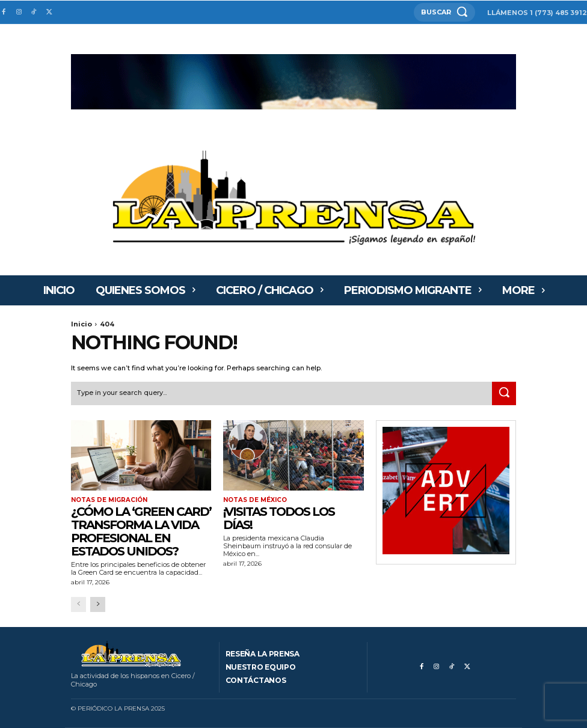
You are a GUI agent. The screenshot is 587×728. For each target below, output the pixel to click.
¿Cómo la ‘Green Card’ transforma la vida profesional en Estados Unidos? (141, 531)
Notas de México (255, 500)
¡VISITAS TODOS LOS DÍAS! (279, 518)
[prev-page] (78, 604)
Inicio (81, 324)
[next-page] (98, 604)
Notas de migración (109, 500)
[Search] (504, 394)
